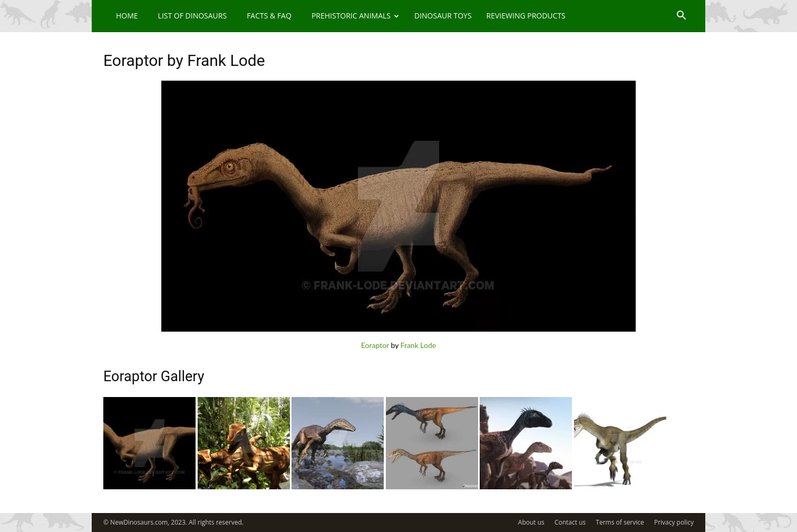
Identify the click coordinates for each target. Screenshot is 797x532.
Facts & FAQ (269, 16)
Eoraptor (375, 345)
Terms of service (620, 522)
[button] (681, 17)
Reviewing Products (526, 16)
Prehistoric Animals (355, 16)
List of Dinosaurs (193, 16)
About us (531, 522)
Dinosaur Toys (443, 16)
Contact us (570, 522)
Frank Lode (419, 345)
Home (127, 16)
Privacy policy (674, 522)
